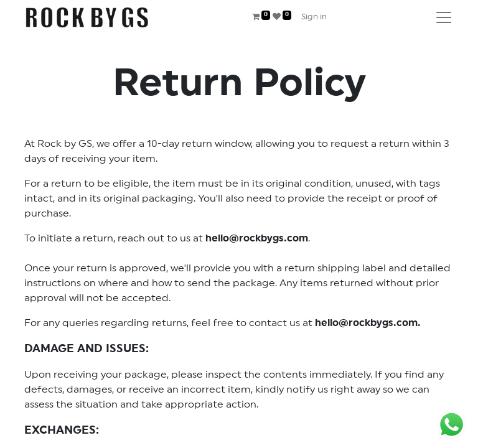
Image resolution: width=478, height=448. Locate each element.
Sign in (314, 17)
